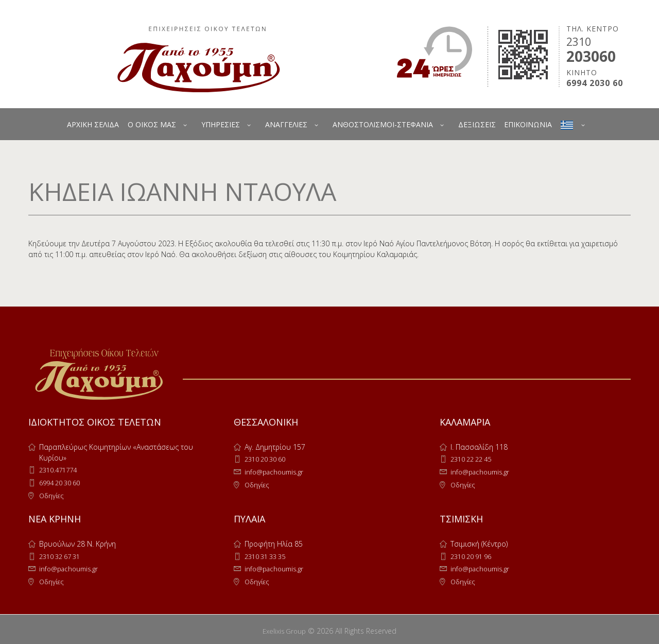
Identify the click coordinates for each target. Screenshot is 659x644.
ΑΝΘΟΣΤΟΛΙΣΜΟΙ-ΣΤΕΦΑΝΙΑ (383, 124)
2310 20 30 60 (268, 459)
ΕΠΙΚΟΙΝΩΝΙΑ (528, 124)
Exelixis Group (284, 628)
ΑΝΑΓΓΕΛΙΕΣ (286, 124)
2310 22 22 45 (474, 459)
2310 (579, 42)
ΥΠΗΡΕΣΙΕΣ (221, 124)
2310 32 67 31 (63, 555)
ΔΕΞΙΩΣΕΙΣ (477, 124)
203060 (591, 56)
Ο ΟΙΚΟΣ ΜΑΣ (152, 124)
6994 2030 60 (595, 83)
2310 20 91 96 (474, 555)
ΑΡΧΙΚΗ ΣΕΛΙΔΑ (93, 124)
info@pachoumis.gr (276, 471)
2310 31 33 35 (268, 555)
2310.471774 (60, 470)
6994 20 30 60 (63, 482)
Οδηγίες (53, 494)
